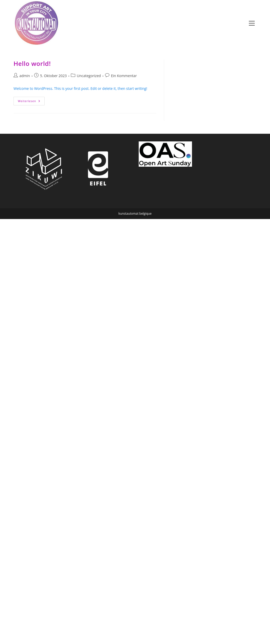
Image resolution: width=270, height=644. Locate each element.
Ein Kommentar (124, 76)
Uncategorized (89, 76)
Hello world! (32, 63)
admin (25, 76)
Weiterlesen (31, 102)
